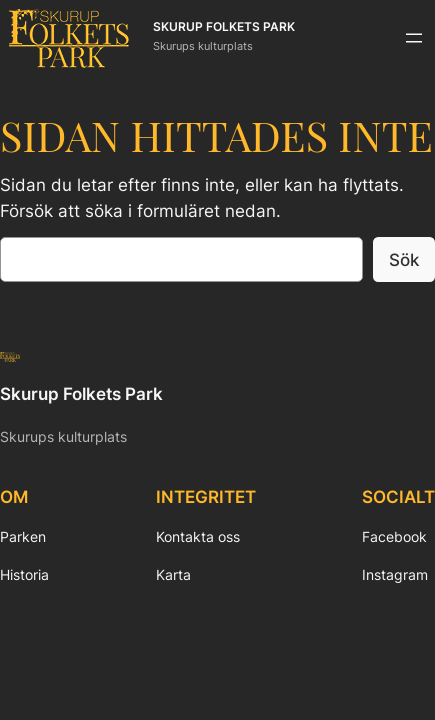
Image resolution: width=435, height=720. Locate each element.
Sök (404, 260)
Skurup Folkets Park (224, 27)
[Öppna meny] (414, 38)
